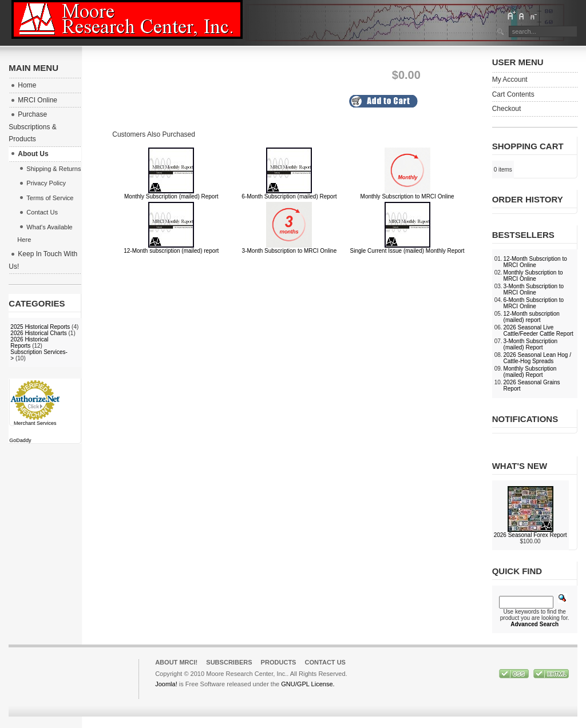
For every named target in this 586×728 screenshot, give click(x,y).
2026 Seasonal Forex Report (530, 535)
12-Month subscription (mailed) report (171, 251)
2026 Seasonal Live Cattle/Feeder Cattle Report (539, 331)
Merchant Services (35, 423)
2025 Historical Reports (40, 327)
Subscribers (229, 662)
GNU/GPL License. (308, 684)
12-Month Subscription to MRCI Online (535, 262)
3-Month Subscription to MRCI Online (290, 251)
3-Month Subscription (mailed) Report (531, 344)
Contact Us (325, 662)
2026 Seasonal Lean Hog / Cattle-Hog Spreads (537, 358)
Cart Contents (513, 94)
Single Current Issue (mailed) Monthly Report (407, 251)
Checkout (507, 109)
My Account (510, 79)
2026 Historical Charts (38, 333)
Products (279, 662)
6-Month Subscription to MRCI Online (534, 303)
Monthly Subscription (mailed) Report (171, 196)
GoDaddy (20, 440)
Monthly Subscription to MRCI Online (407, 196)
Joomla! (166, 684)
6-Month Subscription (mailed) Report (289, 196)
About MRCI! (176, 662)
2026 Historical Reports (29, 343)
